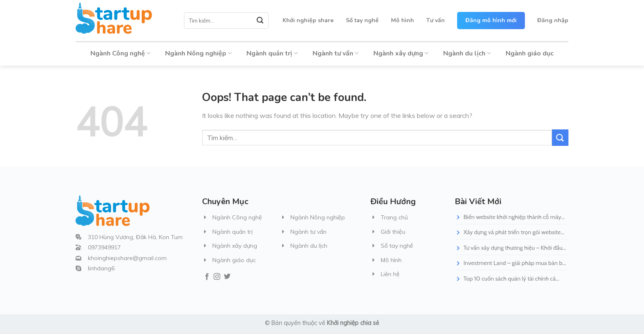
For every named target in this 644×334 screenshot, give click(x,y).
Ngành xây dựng (401, 53)
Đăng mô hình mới (491, 20)
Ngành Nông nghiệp (198, 53)
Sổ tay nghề (362, 20)
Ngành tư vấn (336, 53)
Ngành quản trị (272, 53)
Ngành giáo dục (530, 53)
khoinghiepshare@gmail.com (127, 258)
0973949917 (104, 247)
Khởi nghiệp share (308, 20)
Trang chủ (394, 217)
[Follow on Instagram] (217, 277)
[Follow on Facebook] (207, 277)
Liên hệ (390, 274)
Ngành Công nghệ (120, 53)
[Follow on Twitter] (227, 277)
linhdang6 (101, 268)
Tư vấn (436, 20)
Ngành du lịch (467, 53)
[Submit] (260, 21)
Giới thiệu (393, 232)
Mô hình (402, 20)
